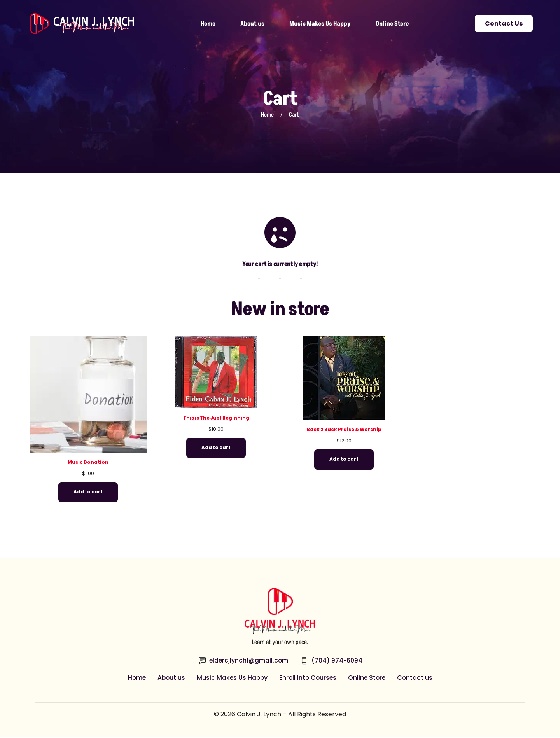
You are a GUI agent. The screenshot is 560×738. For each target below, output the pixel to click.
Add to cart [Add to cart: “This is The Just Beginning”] (216, 448)
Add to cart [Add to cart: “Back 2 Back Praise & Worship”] (344, 460)
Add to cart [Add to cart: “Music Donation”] (88, 492)
